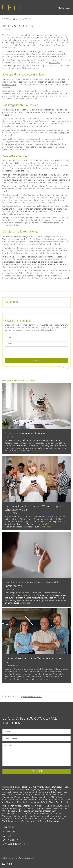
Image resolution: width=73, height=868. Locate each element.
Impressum (9, 832)
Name (7, 731)
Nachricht (9, 745)
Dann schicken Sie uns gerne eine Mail (51, 278)
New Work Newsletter (16, 844)
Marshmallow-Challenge (17, 237)
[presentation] (22, 358)
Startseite (7, 697)
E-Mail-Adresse (11, 738)
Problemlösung (30, 66)
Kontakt (7, 836)
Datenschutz (10, 840)
